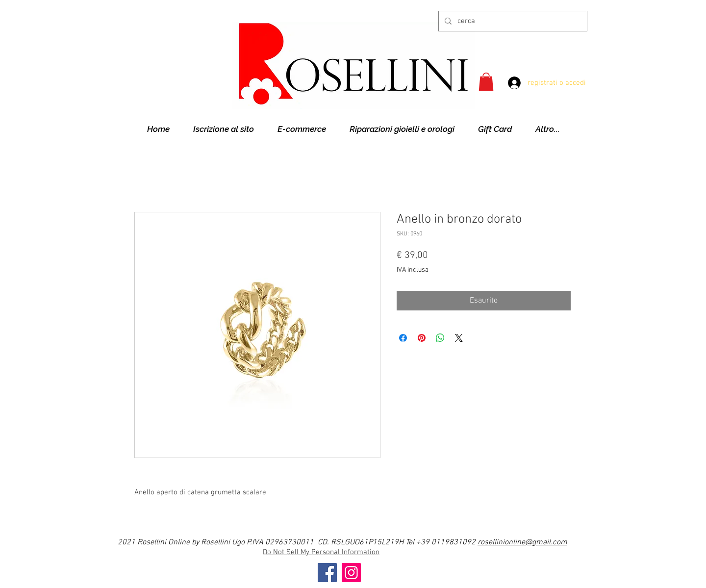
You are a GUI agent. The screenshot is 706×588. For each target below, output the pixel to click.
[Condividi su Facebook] (403, 338)
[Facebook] (327, 573)
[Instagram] (351, 573)
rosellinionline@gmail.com (522, 542)
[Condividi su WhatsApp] (440, 338)
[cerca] (512, 21)
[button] (486, 82)
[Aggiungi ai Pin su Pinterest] (422, 338)
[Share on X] (459, 338)
